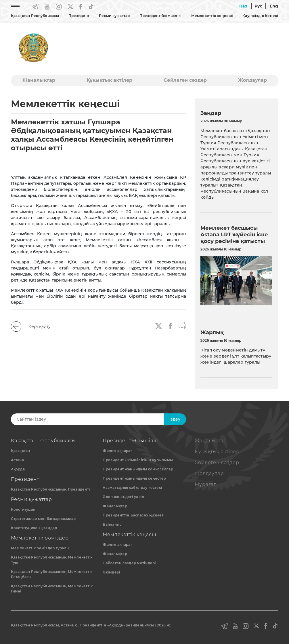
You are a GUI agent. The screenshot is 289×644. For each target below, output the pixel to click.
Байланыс (112, 524)
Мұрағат (205, 484)
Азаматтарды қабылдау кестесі (132, 488)
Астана (17, 460)
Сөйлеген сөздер (185, 80)
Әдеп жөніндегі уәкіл (123, 497)
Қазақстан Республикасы (35, 16)
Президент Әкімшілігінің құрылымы (138, 460)
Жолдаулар (252, 80)
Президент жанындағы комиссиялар (138, 469)
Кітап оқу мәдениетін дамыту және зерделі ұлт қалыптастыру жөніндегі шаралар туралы (236, 356)
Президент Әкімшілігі (161, 16)
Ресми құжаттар (114, 16)
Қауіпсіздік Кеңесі (260, 16)
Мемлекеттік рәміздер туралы (40, 548)
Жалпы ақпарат (117, 451)
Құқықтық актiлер (109, 80)
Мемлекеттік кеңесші (212, 16)
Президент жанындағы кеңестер (134, 478)
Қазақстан (21, 451)
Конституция (23, 509)
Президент (79, 16)
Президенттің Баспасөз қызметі (134, 515)
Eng (274, 6)
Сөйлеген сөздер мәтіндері (129, 563)
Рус (259, 6)
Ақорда (18, 469)
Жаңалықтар (39, 80)
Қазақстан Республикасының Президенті (51, 489)
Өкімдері (111, 572)
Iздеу (175, 419)
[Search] (94, 419)
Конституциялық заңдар (34, 528)
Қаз (243, 6)
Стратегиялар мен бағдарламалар (43, 519)
